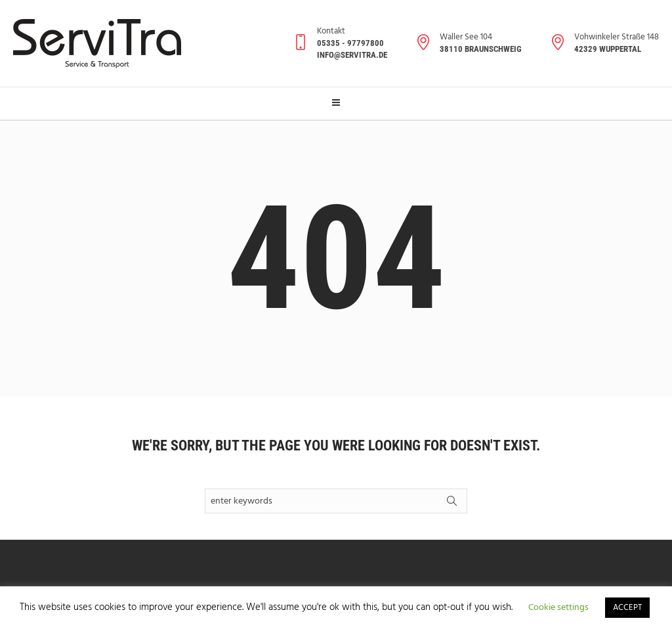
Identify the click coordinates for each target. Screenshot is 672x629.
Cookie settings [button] (558, 608)
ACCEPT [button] (627, 608)
